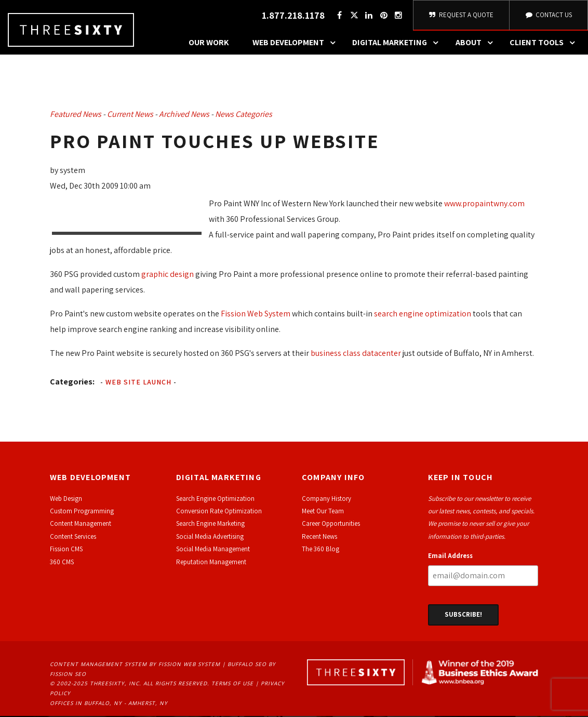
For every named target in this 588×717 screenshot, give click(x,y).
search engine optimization (423, 315)
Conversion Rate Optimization (219, 512)
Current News (130, 116)
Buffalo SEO (247, 665)
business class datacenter (356, 354)
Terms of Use (232, 685)
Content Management (81, 525)
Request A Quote (462, 15)
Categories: (72, 383)
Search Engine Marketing (210, 525)
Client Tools (545, 44)
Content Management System (98, 665)
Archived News (184, 116)
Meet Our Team (323, 512)
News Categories (244, 116)
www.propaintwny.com (484, 204)
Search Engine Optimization (215, 500)
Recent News (319, 537)
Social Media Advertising (210, 537)
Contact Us (549, 15)
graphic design (168, 275)
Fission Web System (256, 315)
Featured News (76, 116)
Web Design (66, 500)
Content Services (73, 537)
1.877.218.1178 (293, 16)
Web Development (297, 44)
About (477, 44)
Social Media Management (213, 550)
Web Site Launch (138, 383)
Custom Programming (82, 512)
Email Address (450, 557)
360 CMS (62, 563)
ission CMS (68, 550)
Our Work (209, 44)
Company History (326, 500)
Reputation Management (211, 563)
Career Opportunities (331, 525)
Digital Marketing (398, 44)
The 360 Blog (320, 550)
